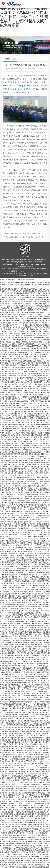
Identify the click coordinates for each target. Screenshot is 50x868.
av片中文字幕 (5, 619)
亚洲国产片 (32, 867)
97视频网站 (40, 691)
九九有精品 (11, 736)
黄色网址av (26, 467)
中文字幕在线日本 (22, 753)
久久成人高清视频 (29, 674)
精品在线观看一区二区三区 (28, 535)
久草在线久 (43, 761)
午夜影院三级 (12, 331)
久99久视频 (21, 558)
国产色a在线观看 (19, 571)
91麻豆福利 (16, 770)
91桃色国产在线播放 (23, 420)
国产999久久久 (45, 499)
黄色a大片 (43, 289)
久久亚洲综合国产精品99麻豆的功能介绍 (23, 831)
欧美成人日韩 (22, 854)
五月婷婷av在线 (43, 719)
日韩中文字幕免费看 (18, 465)
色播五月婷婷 (19, 490)
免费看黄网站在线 (15, 596)
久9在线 (22, 795)
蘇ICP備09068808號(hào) (39, 260)
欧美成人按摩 (16, 659)
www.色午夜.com (17, 799)
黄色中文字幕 (42, 479)
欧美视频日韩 (33, 839)
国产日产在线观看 (40, 380)
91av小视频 (35, 499)
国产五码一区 (41, 509)
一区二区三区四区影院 (33, 772)
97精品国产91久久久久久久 (28, 767)
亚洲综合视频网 (16, 700)
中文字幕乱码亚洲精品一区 (9, 681)
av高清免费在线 (11, 549)
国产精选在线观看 (37, 473)
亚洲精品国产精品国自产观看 (32, 695)
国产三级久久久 (39, 407)
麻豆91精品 (44, 471)
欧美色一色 (32, 515)
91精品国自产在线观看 (42, 327)
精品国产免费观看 (6, 721)
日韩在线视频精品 (38, 456)
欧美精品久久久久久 (19, 761)
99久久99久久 (25, 499)
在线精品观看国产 (31, 632)
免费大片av (46, 812)
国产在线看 (28, 863)
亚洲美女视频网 (8, 391)
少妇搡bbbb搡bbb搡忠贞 (24, 518)
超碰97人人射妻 (38, 562)
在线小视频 (42, 793)
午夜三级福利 (16, 729)
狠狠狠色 (32, 363)
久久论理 (20, 549)
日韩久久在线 (19, 774)
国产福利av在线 (36, 484)
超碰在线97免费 (44, 429)
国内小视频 (8, 314)
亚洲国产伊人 (22, 683)
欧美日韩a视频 (10, 702)
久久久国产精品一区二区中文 (21, 456)
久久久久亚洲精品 (13, 822)
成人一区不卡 (24, 463)
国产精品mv (20, 414)
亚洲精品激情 (35, 784)
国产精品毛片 (26, 469)
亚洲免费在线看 (29, 355)
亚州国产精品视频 (43, 867)
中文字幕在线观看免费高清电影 (22, 338)
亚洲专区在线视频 (22, 702)
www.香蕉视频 (44, 702)
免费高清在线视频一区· (29, 378)
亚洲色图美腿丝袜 (32, 566)
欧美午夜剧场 (43, 767)
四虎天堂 (26, 651)
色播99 (16, 522)
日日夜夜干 (42, 759)
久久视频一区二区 (42, 736)
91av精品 (25, 312)
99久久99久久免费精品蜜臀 (12, 638)
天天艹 (23, 594)
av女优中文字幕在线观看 (35, 734)
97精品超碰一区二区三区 (25, 818)
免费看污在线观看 (38, 640)
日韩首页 (12, 808)
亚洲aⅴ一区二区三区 (31, 579)
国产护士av (27, 583)
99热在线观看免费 (22, 335)
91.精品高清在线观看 (27, 401)
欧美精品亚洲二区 (39, 820)
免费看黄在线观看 (24, 331)
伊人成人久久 (7, 547)
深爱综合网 (33, 357)
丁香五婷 (33, 365)
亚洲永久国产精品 (25, 482)
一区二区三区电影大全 (40, 507)
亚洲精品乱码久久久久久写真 (17, 530)
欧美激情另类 (15, 594)
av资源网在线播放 (31, 861)
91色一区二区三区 (44, 496)
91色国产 (32, 335)
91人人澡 (25, 729)
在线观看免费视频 (28, 638)
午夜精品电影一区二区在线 (40, 467)
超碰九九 (43, 774)
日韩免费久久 (40, 592)
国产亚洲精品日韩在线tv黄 (38, 757)
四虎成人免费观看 (27, 308)
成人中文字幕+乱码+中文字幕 (24, 744)
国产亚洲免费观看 (19, 738)
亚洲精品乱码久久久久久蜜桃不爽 (28, 856)
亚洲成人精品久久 (32, 761)
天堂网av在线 (28, 439)
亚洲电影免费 (19, 391)
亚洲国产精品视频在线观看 (16, 837)
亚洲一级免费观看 (18, 494)
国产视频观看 (13, 463)
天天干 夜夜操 (18, 583)
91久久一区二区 (14, 782)
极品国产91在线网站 (9, 424)
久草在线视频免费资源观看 (12, 742)
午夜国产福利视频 (10, 365)
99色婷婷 (25, 577)
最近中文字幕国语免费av (11, 846)
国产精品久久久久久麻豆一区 (19, 374)
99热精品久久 (15, 401)
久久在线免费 (34, 698)
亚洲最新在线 (10, 712)
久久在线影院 (27, 812)
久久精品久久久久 (29, 848)
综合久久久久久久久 (17, 496)
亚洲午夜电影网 (8, 848)
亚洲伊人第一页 (23, 689)
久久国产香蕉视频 (12, 427)
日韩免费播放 (14, 600)
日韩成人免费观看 (15, 467)
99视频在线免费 (15, 613)
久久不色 (32, 714)
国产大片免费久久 (34, 636)
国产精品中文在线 (31, 496)
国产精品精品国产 (16, 439)
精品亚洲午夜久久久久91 (37, 460)
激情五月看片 (13, 772)
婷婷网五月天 (24, 541)
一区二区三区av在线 (41, 818)
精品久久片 (30, 528)
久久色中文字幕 (19, 833)
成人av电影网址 (29, 551)
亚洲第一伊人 (10, 433)
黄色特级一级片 (38, 721)
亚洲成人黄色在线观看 (24, 668)
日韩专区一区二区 (6, 738)
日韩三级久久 (9, 505)
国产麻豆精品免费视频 (28, 846)
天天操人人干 (46, 854)
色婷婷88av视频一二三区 (25, 352)
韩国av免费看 (25, 581)
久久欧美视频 (34, 374)
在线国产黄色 (24, 714)
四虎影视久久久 (33, 556)
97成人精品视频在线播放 (41, 482)
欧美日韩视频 (40, 710)
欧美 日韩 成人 (15, 378)
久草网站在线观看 (28, 418)
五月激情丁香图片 (31, 490)
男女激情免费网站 (35, 427)
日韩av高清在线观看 (41, 384)
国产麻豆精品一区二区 (27, 600)
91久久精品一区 (40, 314)
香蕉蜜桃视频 (27, 386)
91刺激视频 (26, 742)
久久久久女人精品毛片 (30, 587)
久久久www (33, 689)
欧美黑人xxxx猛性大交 (18, 619)
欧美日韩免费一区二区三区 (32, 450)
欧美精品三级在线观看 (25, 435)
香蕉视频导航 (44, 617)
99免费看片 (29, 414)
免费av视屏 (24, 609)
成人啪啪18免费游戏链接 (17, 602)
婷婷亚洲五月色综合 (36, 371)
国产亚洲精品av (13, 484)
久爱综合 (35, 486)
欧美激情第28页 (27, 560)
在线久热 (18, 797)
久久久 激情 (8, 583)
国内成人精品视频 (35, 319)
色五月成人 (37, 575)
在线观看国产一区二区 (15, 674)
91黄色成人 (7, 617)
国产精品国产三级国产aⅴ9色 (29, 344)
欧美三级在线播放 (32, 564)
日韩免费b (39, 744)
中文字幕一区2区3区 (26, 407)
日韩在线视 (34, 604)
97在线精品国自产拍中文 (39, 446)
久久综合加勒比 (13, 636)
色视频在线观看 (6, 520)
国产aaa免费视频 (39, 850)
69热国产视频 (6, 706)
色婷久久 (3, 484)
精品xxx (31, 609)
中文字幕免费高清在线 (37, 585)
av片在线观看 (18, 310)
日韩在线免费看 (21, 568)
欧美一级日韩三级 (42, 833)
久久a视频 (23, 454)
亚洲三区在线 (33, 297)
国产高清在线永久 (43, 704)
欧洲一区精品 (16, 695)
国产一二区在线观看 (36, 522)
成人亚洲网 (37, 386)
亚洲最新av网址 (29, 748)
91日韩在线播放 (42, 837)
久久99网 (44, 856)
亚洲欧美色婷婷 (24, 607)
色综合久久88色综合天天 (9, 607)
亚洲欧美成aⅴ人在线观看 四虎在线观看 (21, 657)
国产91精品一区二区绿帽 (36, 568)
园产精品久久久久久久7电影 (18, 371)
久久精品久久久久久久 (42, 551)
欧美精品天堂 (34, 630)
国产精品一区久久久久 (10, 325)
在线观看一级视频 (7, 833)
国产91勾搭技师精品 (36, 416)
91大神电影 (11, 346)
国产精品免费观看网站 (16, 861)
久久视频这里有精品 (28, 797)
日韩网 (48, 338)
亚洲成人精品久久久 (19, 776)
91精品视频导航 (20, 592)
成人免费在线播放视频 (22, 814)
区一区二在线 (24, 357)
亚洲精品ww (44, 698)
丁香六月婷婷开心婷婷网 (20, 367)
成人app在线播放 (6, 615)
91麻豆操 (11, 803)
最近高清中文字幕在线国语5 (35, 448)
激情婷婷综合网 (36, 778)
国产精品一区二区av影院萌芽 (39, 693)
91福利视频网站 (42, 505)
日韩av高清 (38, 350)
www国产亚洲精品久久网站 (38, 346)
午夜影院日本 (30, 833)
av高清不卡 (35, 348)
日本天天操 (8, 717)
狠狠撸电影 (46, 350)
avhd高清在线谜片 (43, 554)
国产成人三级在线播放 (21, 717)
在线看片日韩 (24, 427)
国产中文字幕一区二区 (38, 653)
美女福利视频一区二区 (25, 424)
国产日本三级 (18, 513)
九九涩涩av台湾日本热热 (37, 786)
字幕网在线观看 (8, 863)
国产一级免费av (39, 338)
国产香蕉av (5, 329)
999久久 (6, 810)
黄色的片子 (18, 386)
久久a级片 (41, 558)
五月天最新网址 (6, 323)
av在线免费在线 (24, 484)
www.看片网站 (24, 325)
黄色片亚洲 (13, 810)
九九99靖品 (20, 736)
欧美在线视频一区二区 (13, 723)
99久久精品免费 (32, 759)
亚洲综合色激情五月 (36, 293)
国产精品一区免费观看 (20, 520)
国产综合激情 (10, 492)
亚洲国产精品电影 (12, 672)
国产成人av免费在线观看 (18, 329)
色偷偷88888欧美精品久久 (25, 412)
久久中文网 (27, 310)
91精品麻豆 (6, 604)
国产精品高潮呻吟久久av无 (36, 776)
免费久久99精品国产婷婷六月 (29, 746)
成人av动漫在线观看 (32, 388)
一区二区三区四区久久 (9, 649)
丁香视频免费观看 (35, 621)
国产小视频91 (5, 401)
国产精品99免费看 (43, 750)
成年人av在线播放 (35, 312)
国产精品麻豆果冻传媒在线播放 (27, 664)
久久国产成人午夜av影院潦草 (30, 340)
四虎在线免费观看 (22, 867)
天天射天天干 (26, 723)
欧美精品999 (18, 863)
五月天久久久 (31, 706)
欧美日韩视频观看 (22, 289)
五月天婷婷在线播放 (8, 556)
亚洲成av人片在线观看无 (14, 789)
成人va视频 (39, 748)
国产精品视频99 (37, 501)
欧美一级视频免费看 (21, 786)
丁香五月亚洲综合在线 (18, 509)
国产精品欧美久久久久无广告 (10, 488)
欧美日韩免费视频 (19, 314)
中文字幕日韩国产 (33, 329)
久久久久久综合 (17, 361)
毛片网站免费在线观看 (18, 564)
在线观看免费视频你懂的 (41, 435)
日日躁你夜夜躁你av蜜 (15, 579)
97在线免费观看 (5, 429)
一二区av (19, 395)
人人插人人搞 (44, 486)
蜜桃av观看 (43, 304)
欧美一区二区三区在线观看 (34, 452)
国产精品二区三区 (9, 568)
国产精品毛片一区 (35, 342)
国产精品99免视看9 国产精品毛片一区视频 (26, 316)
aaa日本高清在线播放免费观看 (20, 431)
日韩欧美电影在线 (31, 801)
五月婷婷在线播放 (35, 835)
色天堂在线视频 (8, 797)
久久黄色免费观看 (7, 725)
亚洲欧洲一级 (21, 299)
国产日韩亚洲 (7, 494)
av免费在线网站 (34, 577)
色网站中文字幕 (5, 416)
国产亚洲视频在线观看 (16, 452)
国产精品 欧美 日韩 (17, 397)
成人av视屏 (13, 687)
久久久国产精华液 (40, 852)
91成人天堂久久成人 (11, 626)
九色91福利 (17, 418)
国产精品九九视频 (36, 651)
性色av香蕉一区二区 (18, 706)
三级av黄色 (7, 748)
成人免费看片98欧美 (23, 492)
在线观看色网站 (10, 750)
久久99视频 (18, 848)
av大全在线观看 (31, 558)
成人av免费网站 (22, 649)
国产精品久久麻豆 (34, 854)
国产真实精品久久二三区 (21, 382)
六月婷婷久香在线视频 (8, 664)
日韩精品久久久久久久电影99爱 (32, 685)
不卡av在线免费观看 (18, 554)
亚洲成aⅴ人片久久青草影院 (15, 479)
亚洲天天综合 (21, 844)
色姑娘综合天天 (13, 767)
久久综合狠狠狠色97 (14, 410)
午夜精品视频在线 (12, 541)
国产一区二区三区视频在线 (22, 721)
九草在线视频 (31, 505)
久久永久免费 (22, 865)
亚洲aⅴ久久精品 (38, 403)
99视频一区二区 (27, 827)
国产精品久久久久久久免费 (31, 422)
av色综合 (25, 693)
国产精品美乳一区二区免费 (13, 551)
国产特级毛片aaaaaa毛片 (28, 704)
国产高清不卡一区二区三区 (25, 306)
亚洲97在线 (16, 429)
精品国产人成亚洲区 (11, 806)
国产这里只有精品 (15, 587)
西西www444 (35, 590)
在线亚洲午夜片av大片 (9, 435)
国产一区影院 (34, 702)
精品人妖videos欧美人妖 (13, 333)
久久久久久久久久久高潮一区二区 (28, 471)
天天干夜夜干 (19, 803)
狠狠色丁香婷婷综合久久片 (20, 604)
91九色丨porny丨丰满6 (27, 626)
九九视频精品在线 (26, 662)
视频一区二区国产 (22, 712)
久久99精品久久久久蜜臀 (34, 795)
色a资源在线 (11, 558)
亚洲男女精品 (43, 369)
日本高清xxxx (6, 465)
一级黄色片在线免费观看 (29, 429)
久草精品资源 (41, 674)
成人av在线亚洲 (35, 725)
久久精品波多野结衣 (30, 511)
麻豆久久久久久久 (31, 369)
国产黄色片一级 (42, 643)
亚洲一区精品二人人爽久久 (21, 348)
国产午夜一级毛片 (42, 613)
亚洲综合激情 (26, 486)
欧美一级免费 (9, 801)
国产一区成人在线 (26, 611)
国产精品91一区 (21, 556)
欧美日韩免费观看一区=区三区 (39, 458)
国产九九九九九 (19, 719)
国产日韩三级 (13, 630)
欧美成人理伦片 (32, 503)
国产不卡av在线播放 (42, 401)
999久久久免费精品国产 (35, 437)
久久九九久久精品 (9, 420)
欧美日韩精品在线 (24, 778)
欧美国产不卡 (29, 803)
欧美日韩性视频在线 (8, 501)
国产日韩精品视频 (32, 727)
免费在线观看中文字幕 (14, 651)
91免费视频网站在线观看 (17, 759)
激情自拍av (23, 681)
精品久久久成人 (17, 450)
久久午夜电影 (10, 867)
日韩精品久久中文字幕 (32, 391)
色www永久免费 (27, 333)
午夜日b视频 (30, 676)
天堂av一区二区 (31, 571)
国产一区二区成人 (41, 600)
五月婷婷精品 (12, 376)
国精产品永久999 (26, 634)
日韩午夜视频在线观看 (38, 623)
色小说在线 (39, 352)
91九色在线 (30, 655)
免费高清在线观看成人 (38, 291)
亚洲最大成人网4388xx (20, 460)
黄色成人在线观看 (26, 825)
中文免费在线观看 (7, 719)
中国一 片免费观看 (12, 407)
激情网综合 (39, 700)
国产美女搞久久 (26, 507)
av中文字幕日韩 (13, 302)
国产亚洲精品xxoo (6, 835)
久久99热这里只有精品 (13, 560)
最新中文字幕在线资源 (40, 770)
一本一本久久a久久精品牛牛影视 (23, 393)
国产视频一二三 (8, 592)
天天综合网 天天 (40, 393)
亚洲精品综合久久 (9, 573)
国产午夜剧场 (13, 357)
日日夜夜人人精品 (29, 643)
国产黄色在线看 (39, 611)
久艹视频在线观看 (38, 687)
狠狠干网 (42, 579)
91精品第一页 (12, 778)
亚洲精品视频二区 (44, 647)
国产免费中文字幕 (15, 577)
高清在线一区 (19, 801)
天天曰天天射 (34, 289)
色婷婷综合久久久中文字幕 (9, 350)
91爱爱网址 (14, 795)
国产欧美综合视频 (28, 700)
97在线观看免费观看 (11, 454)
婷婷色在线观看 (38, 863)
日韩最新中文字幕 (35, 520)
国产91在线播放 (41, 626)
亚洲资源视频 (41, 515)
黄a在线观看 (15, 308)
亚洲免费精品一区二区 (34, 619)
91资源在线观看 (43, 511)
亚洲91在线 (33, 463)
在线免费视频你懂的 (43, 573)
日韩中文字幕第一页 (36, 753)
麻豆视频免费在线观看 (18, 528)
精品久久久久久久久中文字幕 (14, 858)
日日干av (4, 710)
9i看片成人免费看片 (37, 524)
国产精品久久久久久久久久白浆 (33, 670)
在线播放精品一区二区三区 (9, 403)
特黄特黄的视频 (14, 825)
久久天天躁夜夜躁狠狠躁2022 (22, 850)
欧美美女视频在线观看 (35, 454)
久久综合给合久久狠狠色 (16, 369)
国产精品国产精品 (44, 801)
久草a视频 (16, 405)
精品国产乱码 (40, 655)
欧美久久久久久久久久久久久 (19, 458)
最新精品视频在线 (40, 782)
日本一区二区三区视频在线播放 (33, 395)
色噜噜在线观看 (14, 634)
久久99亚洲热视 (39, 308)
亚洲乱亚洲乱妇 (29, 513)
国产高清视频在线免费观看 (28, 628)
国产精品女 (38, 827)
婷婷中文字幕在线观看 (31, 799)
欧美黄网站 (32, 712)
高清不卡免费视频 (44, 433)
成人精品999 (16, 678)
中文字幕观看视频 (7, 814)
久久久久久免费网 (38, 469)
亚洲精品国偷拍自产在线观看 (35, 494)
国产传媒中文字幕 (15, 422)
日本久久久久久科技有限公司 (13, 532)
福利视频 (3, 674)
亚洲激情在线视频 (30, 789)
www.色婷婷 (16, 524)
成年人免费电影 (8, 662)
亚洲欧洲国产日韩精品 (9, 856)
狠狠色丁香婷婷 (9, 645)
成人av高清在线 (40, 657)
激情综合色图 (37, 812)
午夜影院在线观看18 (26, 384)
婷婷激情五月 (9, 386)
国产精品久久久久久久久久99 (19, 698)
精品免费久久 (10, 844)
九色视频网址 (31, 509)
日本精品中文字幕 (26, 543)
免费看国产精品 (18, 615)
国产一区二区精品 (38, 310)
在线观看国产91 (30, 858)
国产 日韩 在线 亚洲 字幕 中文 (19, 585)
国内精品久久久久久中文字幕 (40, 708)
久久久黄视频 (42, 628)
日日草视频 (33, 541)
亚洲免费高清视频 (23, 708)
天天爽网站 (25, 524)
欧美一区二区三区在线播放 (37, 683)
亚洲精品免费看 (13, 535)
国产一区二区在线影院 (9, 352)
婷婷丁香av (15, 437)
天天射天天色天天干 (43, 797)
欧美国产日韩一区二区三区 (18, 526)
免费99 (28, 719)
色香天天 (25, 410)
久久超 (18, 469)
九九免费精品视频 (31, 647)
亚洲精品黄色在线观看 (8, 289)
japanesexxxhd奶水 (6, 522)
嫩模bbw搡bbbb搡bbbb (15, 511)
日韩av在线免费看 (43, 365)
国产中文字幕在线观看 (8, 469)
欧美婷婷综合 (24, 522)
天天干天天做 (12, 363)
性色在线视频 (6, 799)
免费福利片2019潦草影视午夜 (25, 691)
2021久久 (37, 441)
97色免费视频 (43, 678)
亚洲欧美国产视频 (22, 346)
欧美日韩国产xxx (17, 748)
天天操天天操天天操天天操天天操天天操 (14, 515)
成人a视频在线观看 (42, 676)
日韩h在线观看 (5, 575)
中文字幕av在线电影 (12, 611)
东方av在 (36, 634)
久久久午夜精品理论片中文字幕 (26, 433)
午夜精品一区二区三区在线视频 (32, 598)
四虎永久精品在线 (38, 302)
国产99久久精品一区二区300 (35, 465)
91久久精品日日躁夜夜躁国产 (14, 388)
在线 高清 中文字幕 (19, 566)
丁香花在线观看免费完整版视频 (38, 526)
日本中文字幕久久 (21, 621)
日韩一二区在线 (30, 736)
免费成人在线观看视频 (13, 827)
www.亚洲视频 (24, 293)
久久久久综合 (13, 384)
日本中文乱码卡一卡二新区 (13, 355)
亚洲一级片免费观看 (11, 714)
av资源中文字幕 (26, 770)
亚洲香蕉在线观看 (13, 731)
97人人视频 (41, 729)
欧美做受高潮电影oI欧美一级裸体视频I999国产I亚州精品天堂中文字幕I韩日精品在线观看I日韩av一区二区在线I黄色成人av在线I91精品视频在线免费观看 (25, 15)
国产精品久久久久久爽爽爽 (24, 842)
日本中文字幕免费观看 (15, 666)
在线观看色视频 (34, 806)
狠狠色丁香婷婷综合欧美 (20, 791)
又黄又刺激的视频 (13, 581)
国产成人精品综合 (18, 617)
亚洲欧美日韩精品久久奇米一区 (16, 399)
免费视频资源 (34, 791)
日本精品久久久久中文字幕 (21, 590)
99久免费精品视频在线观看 (9, 704)
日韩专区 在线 (15, 765)
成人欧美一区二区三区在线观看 (19, 784)
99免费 (28, 687)
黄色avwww (11, 306)
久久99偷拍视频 (9, 621)
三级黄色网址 (5, 700)
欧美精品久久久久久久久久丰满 (11, 473)
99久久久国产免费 (24, 763)
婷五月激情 (8, 524)
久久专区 (34, 719)
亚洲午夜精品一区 (40, 361)
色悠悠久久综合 (39, 560)
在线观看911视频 (23, 365)
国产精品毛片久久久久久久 (40, 376)
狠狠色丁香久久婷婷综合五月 (32, 545)
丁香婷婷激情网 (5, 367)
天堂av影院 (33, 729)
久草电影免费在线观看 (23, 501)
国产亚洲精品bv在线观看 (30, 443)
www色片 (12, 395)
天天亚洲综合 (23, 810)
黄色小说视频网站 (25, 672)
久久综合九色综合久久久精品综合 (17, 319)
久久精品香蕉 (44, 348)
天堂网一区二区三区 (27, 405)
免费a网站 (4, 499)
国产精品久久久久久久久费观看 (39, 717)
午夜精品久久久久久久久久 (12, 327)
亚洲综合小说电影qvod (28, 731)
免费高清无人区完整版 (42, 306)
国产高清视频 (27, 820)
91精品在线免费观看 (17, 448)
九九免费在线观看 (32, 808)
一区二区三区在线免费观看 (13, 475)
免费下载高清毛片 (10, 865)
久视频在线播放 (44, 604)
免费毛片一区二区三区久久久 (31, 765)
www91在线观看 (36, 331)
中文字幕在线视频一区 (28, 822)
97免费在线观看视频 (26, 350)
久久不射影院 (31, 837)
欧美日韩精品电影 (40, 439)
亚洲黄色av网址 (27, 575)
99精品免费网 (39, 755)
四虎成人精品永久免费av (34, 844)
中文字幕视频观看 (37, 382)
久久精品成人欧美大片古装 (35, 738)
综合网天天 (21, 687)
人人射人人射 (10, 335)
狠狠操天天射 (41, 706)
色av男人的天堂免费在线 (17, 734)
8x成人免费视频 (5, 678)
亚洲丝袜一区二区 (6, 513)
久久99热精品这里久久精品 (38, 410)
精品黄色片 (29, 537)
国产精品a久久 (15, 598)
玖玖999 (15, 323)
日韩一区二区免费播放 (40, 668)
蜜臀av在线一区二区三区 (37, 649)
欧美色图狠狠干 (14, 499)
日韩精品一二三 (8, 842)
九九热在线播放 (11, 683)
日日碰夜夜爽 (45, 784)
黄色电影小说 (10, 342)
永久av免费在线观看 (14, 312)
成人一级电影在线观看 (12, 446)
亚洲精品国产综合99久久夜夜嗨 (11, 820)
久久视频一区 (25, 446)
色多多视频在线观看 (23, 477)
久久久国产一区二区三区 (32, 532)
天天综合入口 (24, 806)
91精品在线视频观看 (37, 581)
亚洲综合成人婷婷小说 (13, 443)
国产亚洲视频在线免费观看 (28, 793)
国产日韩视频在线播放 (13, 685)
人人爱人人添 (6, 308)
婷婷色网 (45, 427)
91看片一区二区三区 (41, 488)
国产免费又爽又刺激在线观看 (23, 547)
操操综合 (25, 725)
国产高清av (26, 473)
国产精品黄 (20, 647)
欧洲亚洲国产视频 (27, 782)
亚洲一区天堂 (26, 596)
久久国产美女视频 (14, 623)
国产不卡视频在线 (33, 359)
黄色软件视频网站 (34, 530)
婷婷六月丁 (28, 615)
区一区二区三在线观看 (10, 829)
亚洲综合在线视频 (19, 503)
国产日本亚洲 (5, 765)
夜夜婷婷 (4, 803)
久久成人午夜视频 (6, 670)
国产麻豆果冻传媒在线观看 (35, 594)
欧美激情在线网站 (16, 643)
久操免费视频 (39, 803)
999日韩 (22, 772)
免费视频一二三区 (27, 488)
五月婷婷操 (25, 623)
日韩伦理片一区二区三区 (38, 367)
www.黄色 (9, 539)
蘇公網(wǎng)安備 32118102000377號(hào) (28, 273)
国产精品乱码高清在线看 (20, 416)
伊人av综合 (11, 518)
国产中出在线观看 (25, 302)
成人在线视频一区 (28, 327)
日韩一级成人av (40, 549)
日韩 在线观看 (6, 791)
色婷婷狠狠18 (16, 575)
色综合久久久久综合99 (16, 632)
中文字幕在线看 (43, 399)
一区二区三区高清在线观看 (40, 763)
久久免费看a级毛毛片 (31, 304)
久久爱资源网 (10, 299)
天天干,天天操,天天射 (25, 380)
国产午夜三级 (13, 793)
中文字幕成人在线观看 (12, 780)
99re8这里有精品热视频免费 (28, 323)
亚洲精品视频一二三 (17, 852)
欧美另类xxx (7, 566)
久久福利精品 (21, 808)
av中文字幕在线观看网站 (41, 672)
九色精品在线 (29, 549)
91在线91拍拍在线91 (20, 835)
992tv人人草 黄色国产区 (30, 678)
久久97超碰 (24, 321)
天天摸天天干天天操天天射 (41, 723)
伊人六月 (23, 437)
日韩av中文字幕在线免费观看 (26, 750)
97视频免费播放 (22, 839)
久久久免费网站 (6, 460)
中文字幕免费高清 (24, 376)
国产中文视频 (32, 399)
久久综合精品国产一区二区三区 (40, 321)
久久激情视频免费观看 (25, 441)
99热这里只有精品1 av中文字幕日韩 (25, 295)
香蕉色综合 (18, 725)
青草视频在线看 (5, 695)
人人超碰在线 (42, 689)
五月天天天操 (5, 528)
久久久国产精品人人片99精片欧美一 (35, 475)
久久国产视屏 (25, 780)
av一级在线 (30, 592)
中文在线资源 (5, 431)
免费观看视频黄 (36, 607)
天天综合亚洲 (6, 554)
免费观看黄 (23, 636)
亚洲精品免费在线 (15, 693)
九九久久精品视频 (20, 359)
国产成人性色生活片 (37, 780)
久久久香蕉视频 (26, 816)
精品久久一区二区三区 (31, 666)
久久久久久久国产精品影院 (37, 865)
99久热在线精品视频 (22, 645)
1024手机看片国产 (44, 831)
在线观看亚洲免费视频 (34, 602)
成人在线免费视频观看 (38, 420)
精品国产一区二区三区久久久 (20, 653)
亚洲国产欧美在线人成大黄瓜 (16, 676)
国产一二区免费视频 (32, 617)
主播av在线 (17, 670)
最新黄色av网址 (23, 363)
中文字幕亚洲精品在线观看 (22, 640)
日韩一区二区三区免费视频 (12, 486)
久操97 (17, 662)
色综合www (15, 321)
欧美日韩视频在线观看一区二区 (18, 757)
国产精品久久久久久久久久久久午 (24, 539)
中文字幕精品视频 (25, 403)
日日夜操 (41, 587)
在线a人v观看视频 (30, 397)
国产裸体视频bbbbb (37, 645)
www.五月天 (29, 852)
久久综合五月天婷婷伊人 (42, 518)
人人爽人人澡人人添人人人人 (14, 537)
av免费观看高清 (10, 755)
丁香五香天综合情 (38, 596)
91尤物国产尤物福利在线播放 (29, 829)
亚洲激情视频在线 (36, 814)
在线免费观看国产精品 (41, 414)
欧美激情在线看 (20, 505)
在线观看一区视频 (7, 786)
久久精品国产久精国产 (12, 543)
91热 (42, 422)
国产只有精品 (6, 437)
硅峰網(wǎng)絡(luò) (27, 276)
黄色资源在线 (42, 378)
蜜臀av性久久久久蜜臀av (13, 545)
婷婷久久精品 (24, 630)
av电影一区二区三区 (15, 710)
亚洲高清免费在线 (37, 492)
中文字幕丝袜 (26, 659)
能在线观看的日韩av (43, 789)
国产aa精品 (30, 755)
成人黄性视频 (28, 361)
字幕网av (42, 556)
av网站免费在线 (31, 554)
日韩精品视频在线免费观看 (25, 740)
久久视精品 (7, 321)
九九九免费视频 (6, 850)
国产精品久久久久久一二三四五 (19, 291)
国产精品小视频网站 (28, 613)
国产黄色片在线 (17, 304)
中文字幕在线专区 (22, 342)
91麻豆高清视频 (31, 479)
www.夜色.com (14, 344)
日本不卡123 (20, 755)
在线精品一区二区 (41, 412)
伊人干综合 (30, 299)
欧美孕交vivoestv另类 (7, 753)
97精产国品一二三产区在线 (18, 297)
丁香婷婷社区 (7, 640)
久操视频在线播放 (19, 655)
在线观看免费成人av (42, 513)
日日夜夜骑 (30, 314)
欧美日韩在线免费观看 (41, 662)
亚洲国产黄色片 (33, 681)
